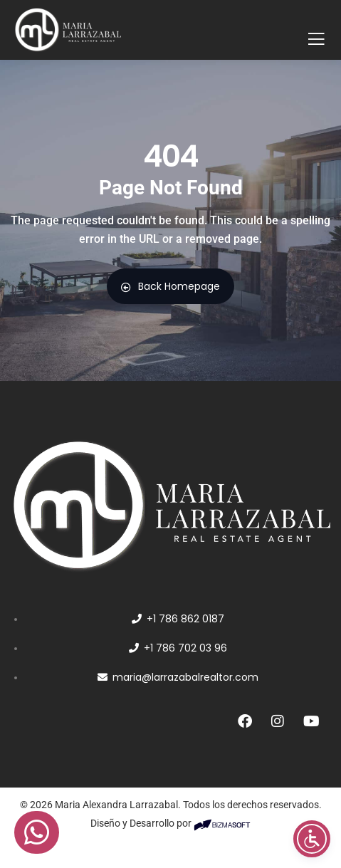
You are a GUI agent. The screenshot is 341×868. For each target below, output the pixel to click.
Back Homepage (170, 286)
